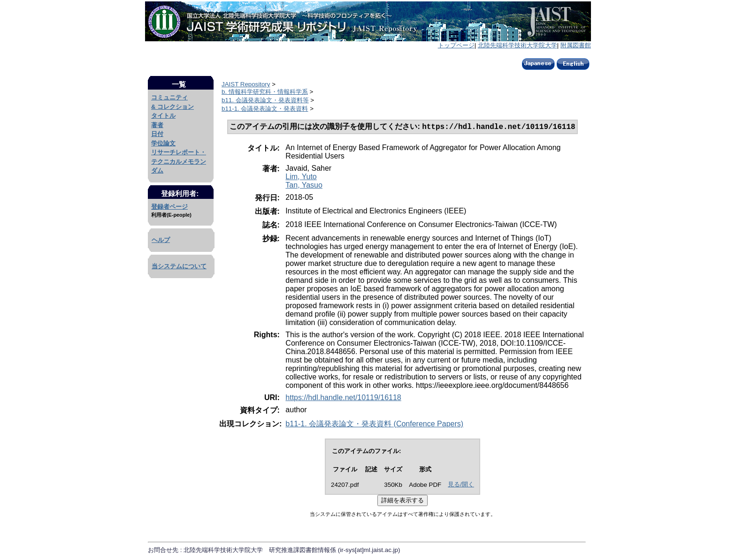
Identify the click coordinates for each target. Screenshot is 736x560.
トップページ (456, 45)
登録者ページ (169, 207)
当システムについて (179, 266)
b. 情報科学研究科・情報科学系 (265, 92)
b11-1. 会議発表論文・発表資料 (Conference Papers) (374, 425)
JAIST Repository (246, 84)
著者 (157, 125)
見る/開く (461, 485)
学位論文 (163, 143)
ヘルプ (161, 240)
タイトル (163, 116)
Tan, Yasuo (304, 186)
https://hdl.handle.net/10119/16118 (343, 398)
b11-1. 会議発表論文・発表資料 (265, 109)
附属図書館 (576, 45)
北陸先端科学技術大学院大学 (517, 45)
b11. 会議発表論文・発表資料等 (265, 100)
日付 (157, 134)
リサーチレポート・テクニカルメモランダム (179, 161)
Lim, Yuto (301, 178)
